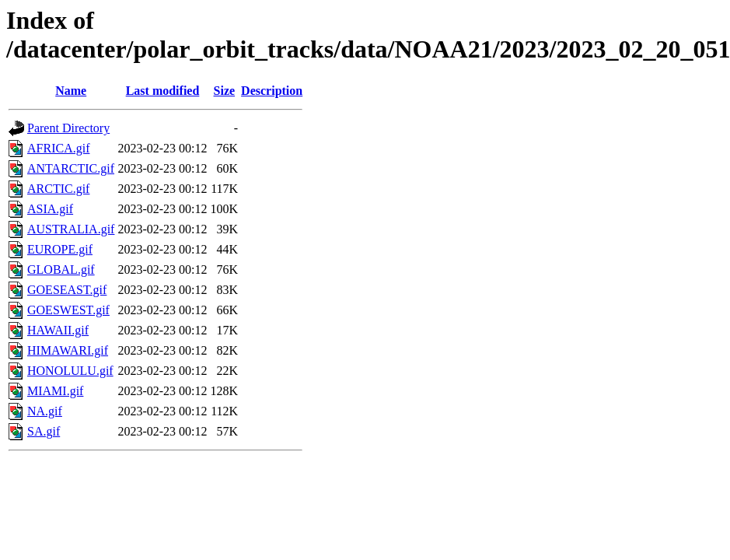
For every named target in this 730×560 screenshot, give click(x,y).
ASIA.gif (50, 209)
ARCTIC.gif (58, 189)
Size (225, 91)
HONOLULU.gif (70, 371)
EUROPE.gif (60, 249)
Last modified (163, 91)
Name (71, 91)
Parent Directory (68, 128)
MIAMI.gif (55, 391)
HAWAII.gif (58, 330)
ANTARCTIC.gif (71, 168)
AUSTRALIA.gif (71, 229)
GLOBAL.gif (61, 269)
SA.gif (44, 431)
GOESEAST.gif (67, 290)
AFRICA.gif (58, 148)
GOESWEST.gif (68, 310)
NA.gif (45, 411)
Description (272, 91)
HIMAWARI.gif (68, 350)
